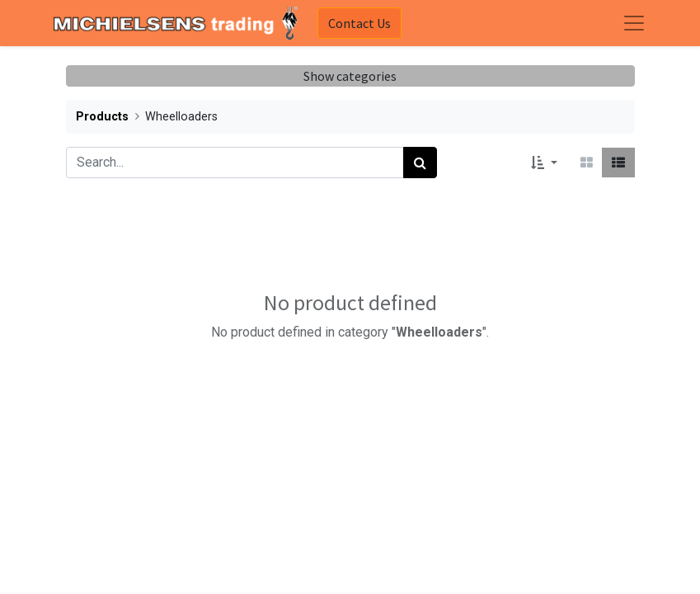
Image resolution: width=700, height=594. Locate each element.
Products (102, 117)
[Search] (420, 163)
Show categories (350, 76)
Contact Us (359, 23)
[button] (544, 163)
